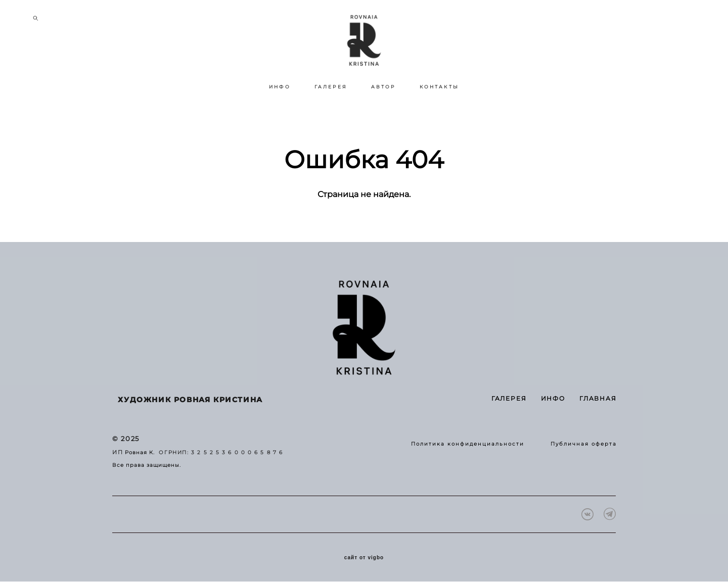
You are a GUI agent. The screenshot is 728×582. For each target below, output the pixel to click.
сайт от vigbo (364, 558)
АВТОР (383, 113)
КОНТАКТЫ (439, 113)
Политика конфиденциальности (468, 444)
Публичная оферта (584, 444)
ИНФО (280, 113)
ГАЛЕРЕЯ (331, 113)
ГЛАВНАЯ (598, 399)
